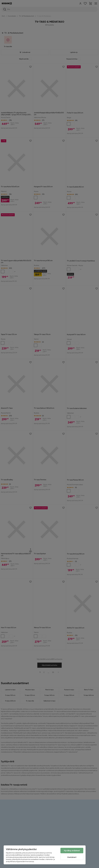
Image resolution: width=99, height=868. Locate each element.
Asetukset (72, 857)
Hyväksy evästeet (72, 850)
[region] (45, 855)
